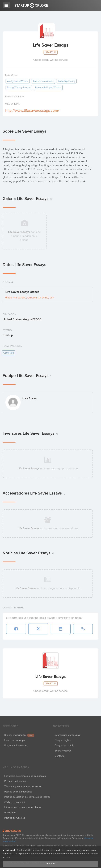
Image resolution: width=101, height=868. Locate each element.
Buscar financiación (19, 735)
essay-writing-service (19, 87)
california (9, 353)
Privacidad (10, 813)
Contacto (60, 756)
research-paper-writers (48, 87)
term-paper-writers (43, 81)
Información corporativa (68, 735)
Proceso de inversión (16, 781)
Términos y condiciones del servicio (24, 786)
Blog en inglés (63, 740)
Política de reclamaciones (18, 792)
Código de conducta (15, 802)
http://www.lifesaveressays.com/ (32, 111)
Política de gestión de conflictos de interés (27, 797)
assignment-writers (18, 81)
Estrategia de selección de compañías (25, 776)
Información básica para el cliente (23, 807)
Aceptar (51, 864)
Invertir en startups (15, 740)
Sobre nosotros (63, 751)
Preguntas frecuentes (16, 745)
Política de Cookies (15, 818)
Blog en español (64, 745)
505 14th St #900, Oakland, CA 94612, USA (30, 298)
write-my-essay (67, 81)
